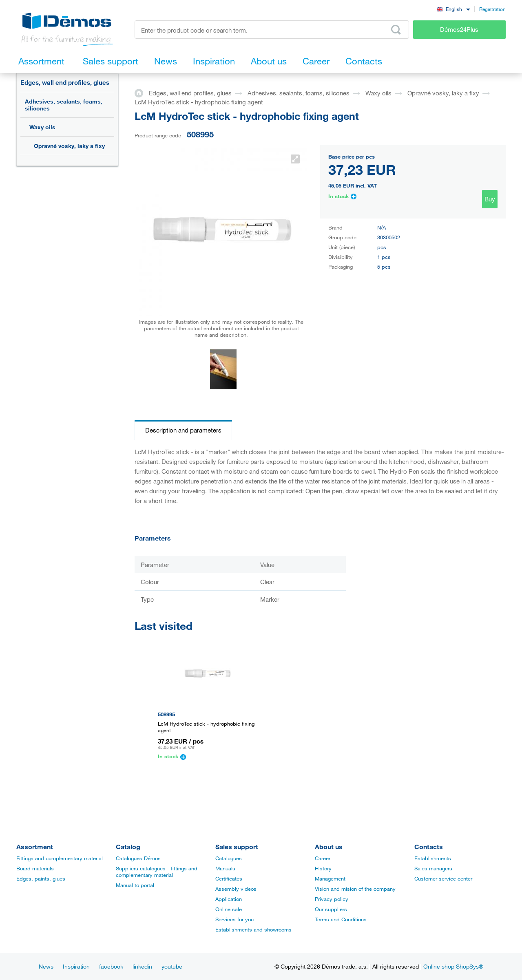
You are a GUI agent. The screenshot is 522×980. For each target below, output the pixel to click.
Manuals (225, 868)
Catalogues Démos (138, 858)
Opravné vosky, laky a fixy (69, 146)
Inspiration (76, 966)
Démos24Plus (459, 29)
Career (323, 858)
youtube (172, 966)
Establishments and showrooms (253, 929)
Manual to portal (135, 885)
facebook (111, 966)
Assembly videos (236, 889)
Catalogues (229, 858)
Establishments (433, 858)
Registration (492, 9)
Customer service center (443, 878)
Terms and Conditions (341, 919)
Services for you (234, 919)
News (46, 966)
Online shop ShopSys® (453, 966)
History (323, 868)
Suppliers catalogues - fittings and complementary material (157, 872)
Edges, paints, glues (41, 878)
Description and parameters (183, 430)
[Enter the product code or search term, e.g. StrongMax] (272, 30)
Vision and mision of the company (355, 889)
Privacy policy (332, 899)
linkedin (142, 966)
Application (229, 899)
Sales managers (433, 868)
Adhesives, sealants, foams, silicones (64, 105)
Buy (490, 199)
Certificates (229, 878)
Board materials (35, 868)
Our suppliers (331, 909)
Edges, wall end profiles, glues (65, 82)
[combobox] (453, 9)
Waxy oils (42, 127)
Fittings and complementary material (60, 858)
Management (330, 878)
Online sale (229, 909)
